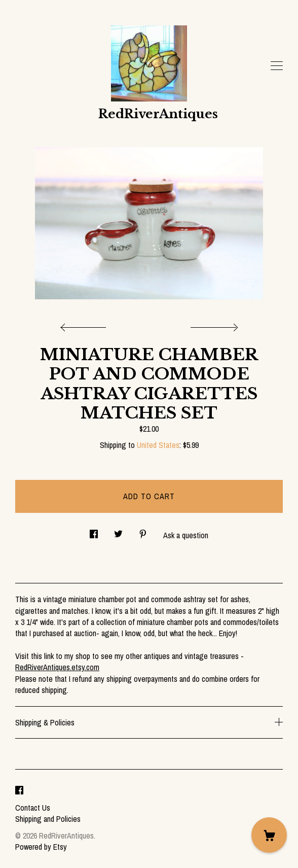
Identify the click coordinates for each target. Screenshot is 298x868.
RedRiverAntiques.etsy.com (57, 667)
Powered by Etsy (41, 847)
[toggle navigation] (277, 66)
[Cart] (269, 835)
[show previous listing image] (86, 325)
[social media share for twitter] (118, 531)
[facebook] (19, 790)
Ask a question (186, 535)
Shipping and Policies (48, 819)
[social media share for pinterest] (143, 531)
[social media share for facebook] (94, 531)
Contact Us (33, 808)
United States (158, 445)
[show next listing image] (213, 325)
